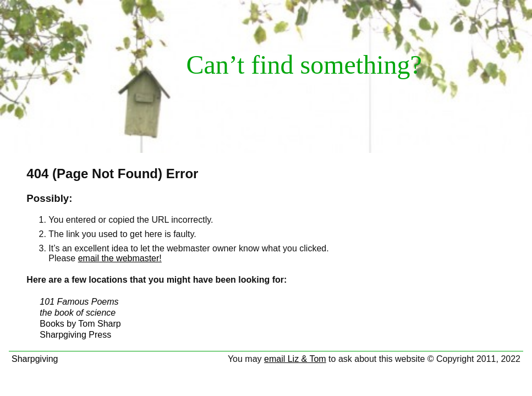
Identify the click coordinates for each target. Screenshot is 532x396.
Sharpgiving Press (75, 335)
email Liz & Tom (295, 359)
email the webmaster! (120, 258)
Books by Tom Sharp (80, 324)
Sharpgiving (35, 359)
